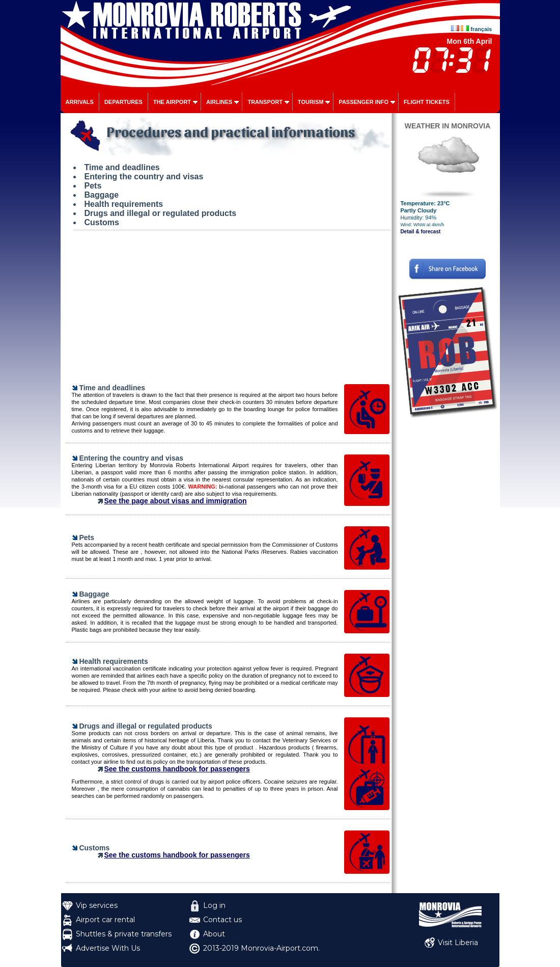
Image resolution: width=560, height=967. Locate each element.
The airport (172, 102)
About (214, 934)
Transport (265, 102)
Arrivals (80, 102)
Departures (123, 102)
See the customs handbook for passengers (177, 769)
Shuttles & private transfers (124, 934)
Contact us (222, 920)
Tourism (311, 102)
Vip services (97, 905)
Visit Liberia (458, 943)
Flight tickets (427, 102)
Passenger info (363, 102)
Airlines (219, 102)
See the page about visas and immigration (176, 501)
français (481, 29)
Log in (214, 905)
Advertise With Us (108, 948)
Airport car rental (105, 920)
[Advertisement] (228, 312)
